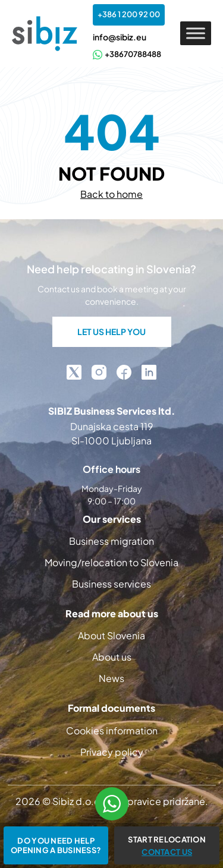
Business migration (111, 541)
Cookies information (112, 730)
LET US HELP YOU (111, 332)
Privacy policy (112, 752)
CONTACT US (167, 852)
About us (112, 657)
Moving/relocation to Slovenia (111, 562)
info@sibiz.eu (120, 37)
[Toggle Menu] (196, 34)
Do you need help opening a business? (56, 845)
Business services (111, 584)
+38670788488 (127, 54)
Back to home (111, 194)
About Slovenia (111, 635)
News (111, 678)
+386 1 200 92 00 (129, 14)
